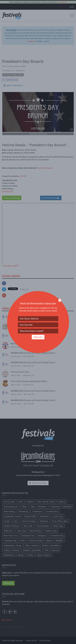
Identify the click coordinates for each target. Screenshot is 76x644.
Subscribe (38, 337)
